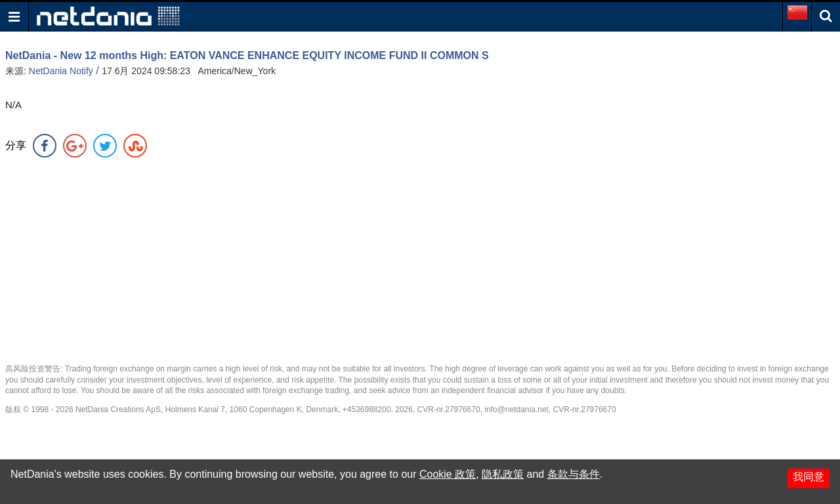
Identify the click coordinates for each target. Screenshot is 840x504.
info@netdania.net (516, 409)
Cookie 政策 (448, 474)
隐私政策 (503, 474)
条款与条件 (574, 474)
